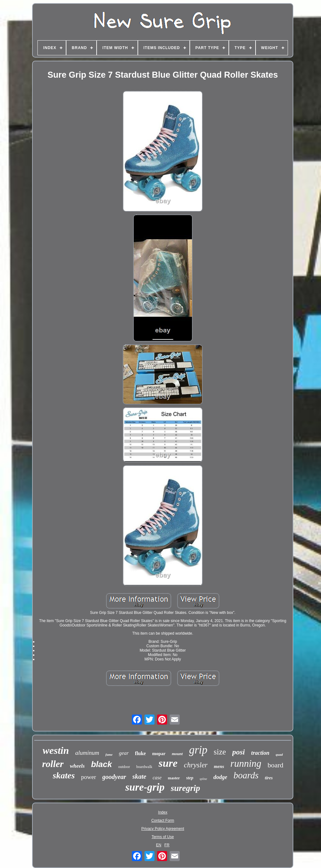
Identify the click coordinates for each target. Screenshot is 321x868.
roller (53, 764)
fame (109, 754)
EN (159, 845)
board (275, 765)
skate (139, 776)
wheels (77, 766)
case (157, 778)
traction (260, 753)
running (246, 763)
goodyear (114, 777)
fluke (141, 753)
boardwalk (144, 767)
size (220, 752)
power (89, 777)
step (190, 778)
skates (64, 775)
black (101, 764)
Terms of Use (163, 837)
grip (198, 750)
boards (246, 775)
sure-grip (145, 787)
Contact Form (163, 821)
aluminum (87, 753)
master (174, 778)
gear (124, 753)
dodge (220, 777)
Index (163, 812)
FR (167, 845)
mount (177, 754)
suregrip (186, 788)
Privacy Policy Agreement (163, 829)
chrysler (196, 765)
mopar (159, 754)
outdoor (124, 767)
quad (279, 754)
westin (56, 750)
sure (168, 763)
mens (219, 766)
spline (203, 779)
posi (239, 752)
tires (269, 778)
